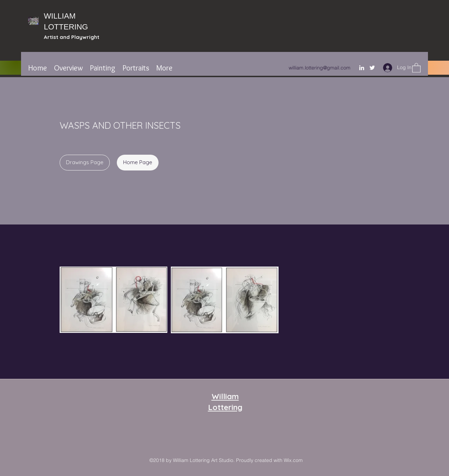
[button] (416, 68)
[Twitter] (372, 68)
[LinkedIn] (362, 68)
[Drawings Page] (85, 163)
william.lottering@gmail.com (320, 68)
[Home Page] (138, 163)
